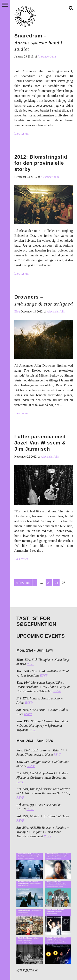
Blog (18, 312)
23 (49, 583)
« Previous (23, 583)
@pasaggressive (27, 970)
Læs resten (21, 134)
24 (56, 583)
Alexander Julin (47, 57)
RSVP (30, 664)
